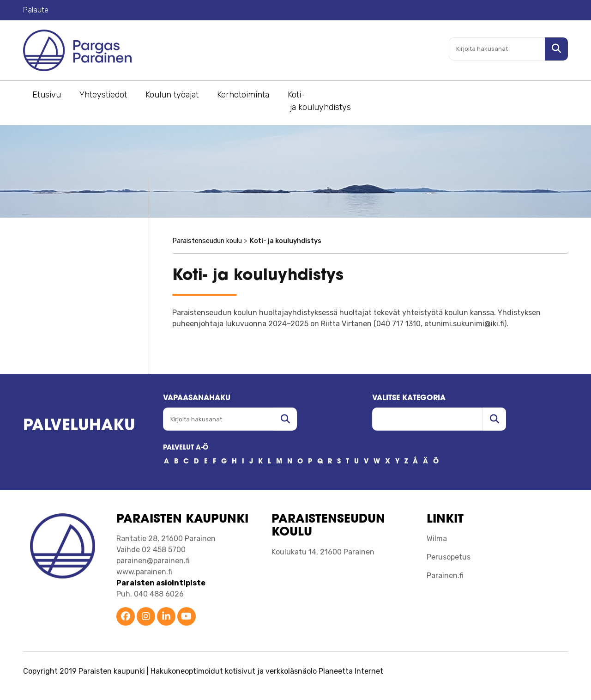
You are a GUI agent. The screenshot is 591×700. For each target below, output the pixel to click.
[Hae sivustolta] (556, 49)
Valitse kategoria (409, 398)
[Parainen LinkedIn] (166, 617)
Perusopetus (449, 557)
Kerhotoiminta (243, 95)
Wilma (437, 539)
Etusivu (47, 95)
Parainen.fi (445, 575)
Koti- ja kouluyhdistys (319, 101)
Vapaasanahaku (197, 398)
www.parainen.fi (144, 572)
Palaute (36, 10)
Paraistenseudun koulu (207, 241)
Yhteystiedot (103, 95)
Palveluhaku (79, 426)
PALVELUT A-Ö (186, 448)
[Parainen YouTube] (187, 617)
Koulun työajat (172, 95)
